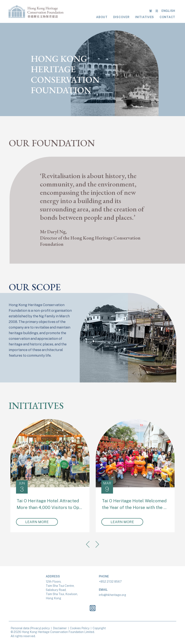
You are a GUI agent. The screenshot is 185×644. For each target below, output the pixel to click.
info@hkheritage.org (112, 595)
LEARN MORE (37, 522)
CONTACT (167, 17)
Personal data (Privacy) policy (30, 628)
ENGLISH (168, 11)
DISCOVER (121, 17)
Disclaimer (60, 628)
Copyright (99, 628)
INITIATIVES (145, 17)
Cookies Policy (80, 628)
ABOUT (102, 17)
